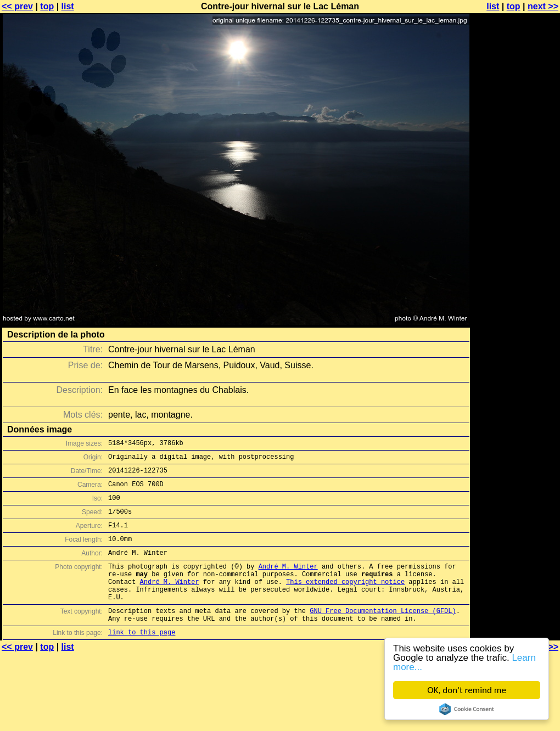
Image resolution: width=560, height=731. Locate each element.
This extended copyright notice (345, 601)
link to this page (142, 660)
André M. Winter (288, 583)
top (47, 6)
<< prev (17, 6)
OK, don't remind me (467, 690)
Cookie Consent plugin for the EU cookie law (467, 709)
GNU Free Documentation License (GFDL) (383, 635)
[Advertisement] (516, 141)
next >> (543, 6)
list (68, 6)
